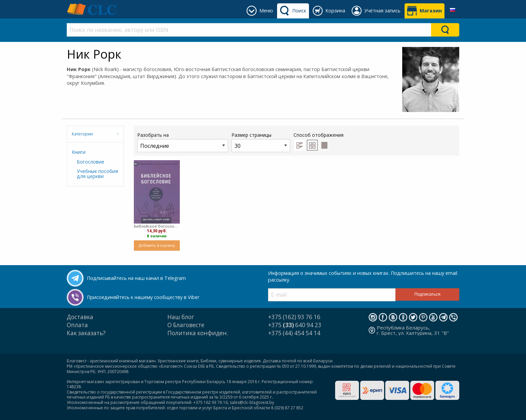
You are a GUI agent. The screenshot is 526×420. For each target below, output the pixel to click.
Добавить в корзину (157, 245)
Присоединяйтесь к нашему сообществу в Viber (143, 297)
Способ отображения (319, 141)
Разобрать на (183, 142)
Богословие (91, 162)
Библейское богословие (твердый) (157, 226)
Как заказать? (86, 333)
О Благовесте (186, 325)
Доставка (80, 317)
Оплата (77, 325)
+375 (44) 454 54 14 (294, 333)
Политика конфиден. (198, 333)
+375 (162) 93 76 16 (294, 317)
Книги (79, 152)
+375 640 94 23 (295, 325)
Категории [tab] (82, 134)
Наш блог (181, 317)
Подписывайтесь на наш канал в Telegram (136, 278)
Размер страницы (261, 142)
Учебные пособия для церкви (97, 173)
